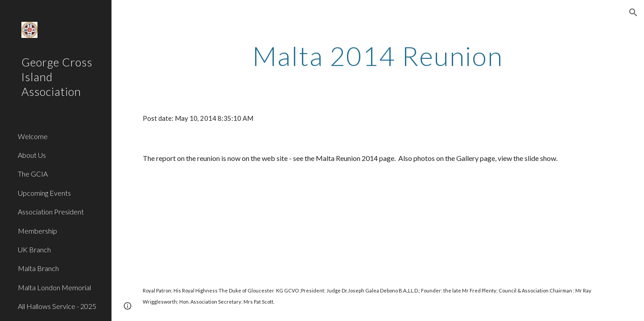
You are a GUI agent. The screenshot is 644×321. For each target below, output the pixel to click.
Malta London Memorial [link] (54, 287)
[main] (378, 56)
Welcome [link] (33, 136)
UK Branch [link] (34, 249)
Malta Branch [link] (38, 268)
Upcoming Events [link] (44, 193)
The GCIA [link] (33, 174)
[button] (633, 12)
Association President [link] (51, 212)
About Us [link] (32, 155)
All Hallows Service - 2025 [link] (57, 306)
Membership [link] (37, 231)
